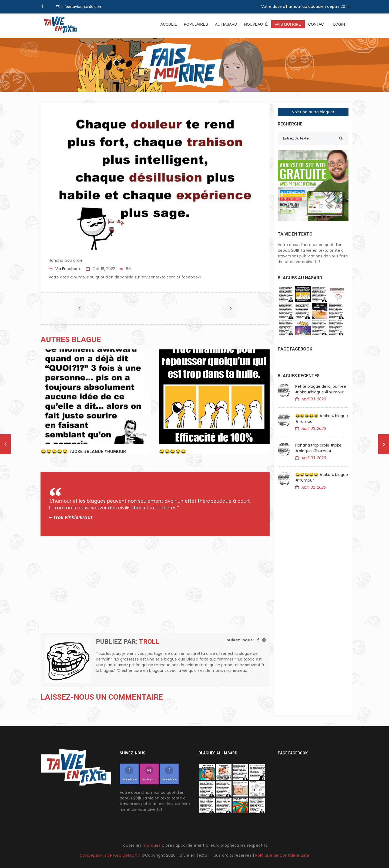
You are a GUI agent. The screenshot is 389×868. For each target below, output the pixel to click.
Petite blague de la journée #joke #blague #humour (321, 389)
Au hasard (226, 24)
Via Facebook (67, 269)
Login (339, 24)
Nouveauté (256, 24)
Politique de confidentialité (282, 855)
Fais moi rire (288, 24)
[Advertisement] (155, 585)
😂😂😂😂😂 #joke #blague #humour (322, 419)
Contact (317, 24)
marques (152, 845)
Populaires (196, 24)
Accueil (169, 24)
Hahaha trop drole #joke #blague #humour (318, 448)
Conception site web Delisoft (110, 855)
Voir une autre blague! (313, 112)
